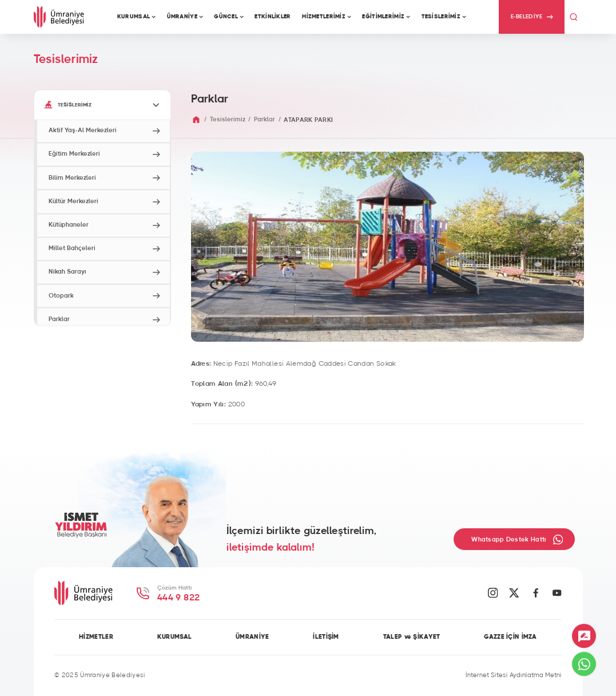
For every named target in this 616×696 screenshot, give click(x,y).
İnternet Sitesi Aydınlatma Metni (514, 675)
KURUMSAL (174, 637)
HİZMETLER (96, 637)
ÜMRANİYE (252, 637)
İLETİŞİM (326, 637)
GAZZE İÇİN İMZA (510, 637)
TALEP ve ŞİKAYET (412, 637)
